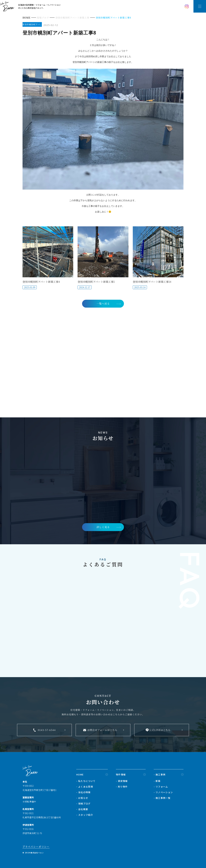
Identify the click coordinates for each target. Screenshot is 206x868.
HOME (80, 776)
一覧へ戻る (103, 304)
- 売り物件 (122, 788)
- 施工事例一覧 (162, 800)
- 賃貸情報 (122, 783)
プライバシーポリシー (36, 848)
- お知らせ (82, 800)
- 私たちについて (86, 783)
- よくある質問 (85, 788)
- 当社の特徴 (83, 794)
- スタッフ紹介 (85, 817)
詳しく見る (103, 528)
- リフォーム (161, 788)
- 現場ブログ (83, 805)
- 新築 (157, 783)
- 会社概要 (82, 811)
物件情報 (121, 776)
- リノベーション (163, 794)
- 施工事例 (160, 776)
